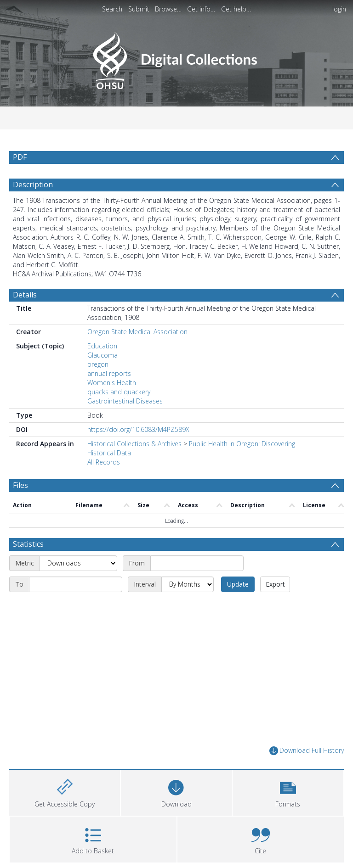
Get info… (201, 9)
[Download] (176, 792)
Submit (139, 9)
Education (102, 346)
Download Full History (307, 751)
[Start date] (197, 563)
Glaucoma (102, 355)
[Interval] (188, 584)
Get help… (236, 9)
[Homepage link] (176, 58)
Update (238, 584)
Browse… (168, 9)
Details (25, 295)
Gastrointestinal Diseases (125, 401)
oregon (98, 364)
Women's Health (112, 383)
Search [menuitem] (112, 9)
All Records (104, 462)
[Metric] (78, 563)
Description (33, 185)
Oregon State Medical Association (137, 332)
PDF (20, 157)
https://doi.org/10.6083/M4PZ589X (138, 429)
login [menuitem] (339, 9)
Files (20, 485)
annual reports (109, 373)
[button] (288, 792)
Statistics (28, 544)
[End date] (76, 584)
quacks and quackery (119, 392)
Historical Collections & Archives (134, 444)
